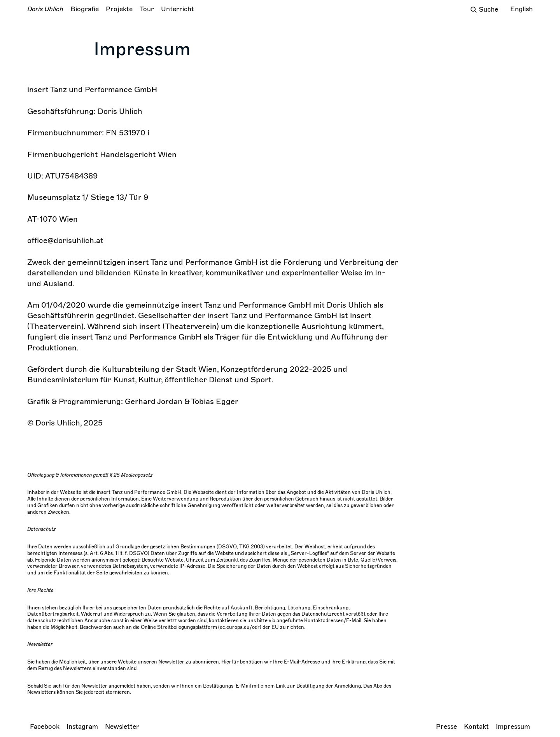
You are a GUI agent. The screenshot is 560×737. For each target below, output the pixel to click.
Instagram (82, 727)
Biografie (85, 9)
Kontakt (476, 727)
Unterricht (178, 9)
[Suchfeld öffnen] (474, 10)
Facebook (45, 727)
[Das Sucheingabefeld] (491, 10)
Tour (147, 9)
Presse (446, 727)
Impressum (513, 727)
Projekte (119, 9)
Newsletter (122, 727)
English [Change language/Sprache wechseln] (521, 9)
